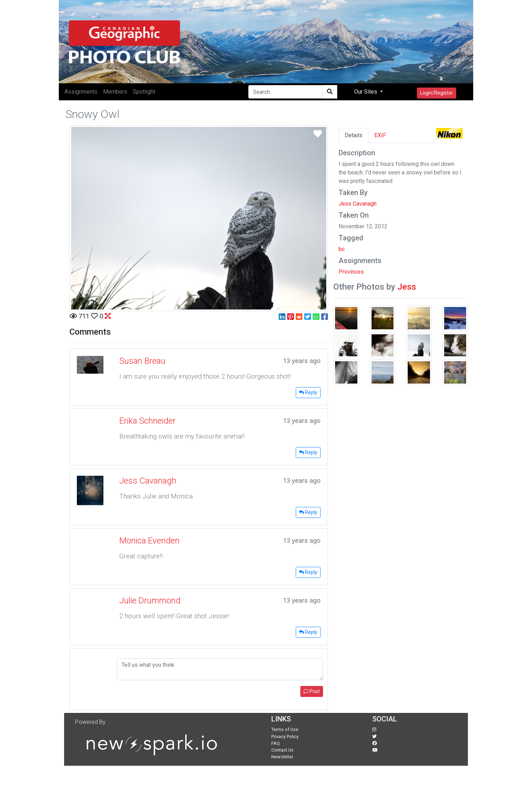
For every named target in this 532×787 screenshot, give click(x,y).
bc (342, 249)
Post (312, 691)
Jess (407, 287)
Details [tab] (353, 135)
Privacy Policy (285, 736)
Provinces (351, 272)
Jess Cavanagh (358, 204)
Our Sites (366, 92)
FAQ (276, 743)
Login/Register (437, 93)
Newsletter (282, 757)
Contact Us (282, 750)
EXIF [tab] (380, 135)
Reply (308, 392)
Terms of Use (285, 729)
